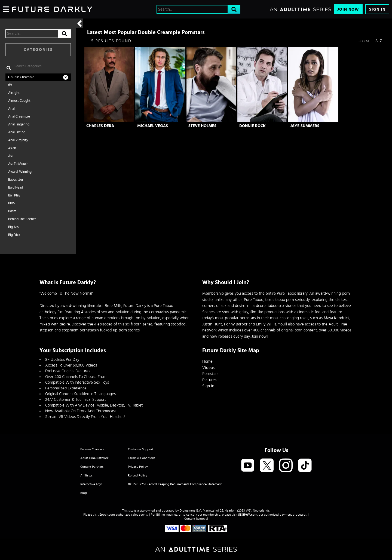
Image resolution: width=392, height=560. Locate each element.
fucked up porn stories (120, 330)
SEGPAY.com (248, 515)
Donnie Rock (252, 126)
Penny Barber (236, 324)
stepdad (178, 324)
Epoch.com (107, 515)
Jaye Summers (305, 126)
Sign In (377, 9)
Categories (38, 50)
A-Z (379, 41)
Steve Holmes (202, 126)
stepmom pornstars (79, 330)
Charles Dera (100, 126)
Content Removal (196, 519)
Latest (364, 41)
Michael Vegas (153, 126)
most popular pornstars (235, 318)
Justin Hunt (212, 324)
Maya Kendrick (337, 318)
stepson (46, 330)
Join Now (348, 9)
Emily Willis (266, 324)
